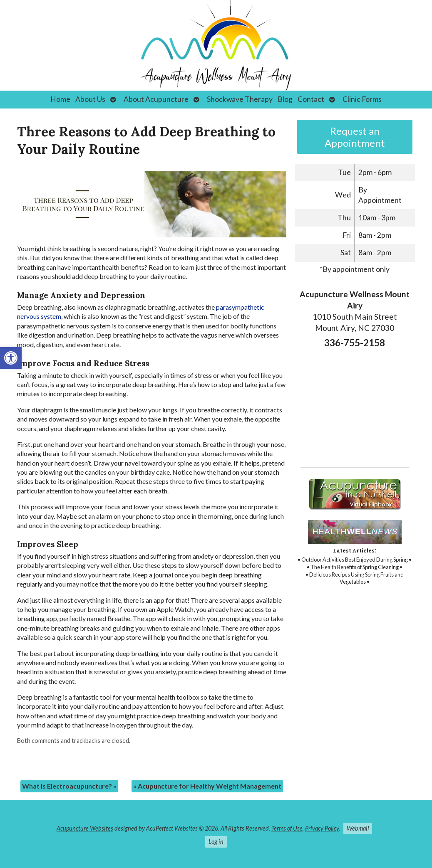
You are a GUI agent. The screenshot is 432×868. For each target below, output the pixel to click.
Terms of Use (287, 828)
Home (60, 99)
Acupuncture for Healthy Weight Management (207, 786)
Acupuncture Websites (85, 828)
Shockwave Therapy (240, 99)
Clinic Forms (362, 99)
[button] (11, 358)
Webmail (358, 828)
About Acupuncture (156, 99)
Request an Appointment (355, 137)
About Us (90, 99)
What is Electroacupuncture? (69, 786)
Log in (216, 842)
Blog (285, 99)
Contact (311, 99)
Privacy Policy (322, 828)
